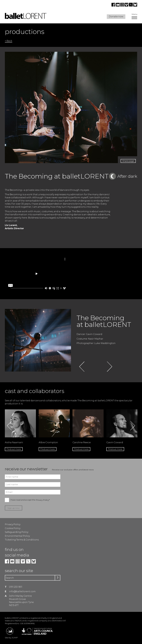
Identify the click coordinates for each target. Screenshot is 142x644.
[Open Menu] (134, 18)
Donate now (116, 16)
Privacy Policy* (43, 500)
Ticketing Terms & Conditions (22, 540)
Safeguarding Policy (17, 532)
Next (109, 367)
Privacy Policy (13, 524)
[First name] (33, 477)
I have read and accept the (30, 500)
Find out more (14, 449)
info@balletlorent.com (22, 591)
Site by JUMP (11, 638)
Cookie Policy (13, 528)
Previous (82, 367)
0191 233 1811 (16, 587)
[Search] (33, 578)
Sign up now (14, 508)
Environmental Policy (17, 536)
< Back (9, 41)
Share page (128, 161)
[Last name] (33, 484)
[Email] (33, 492)
